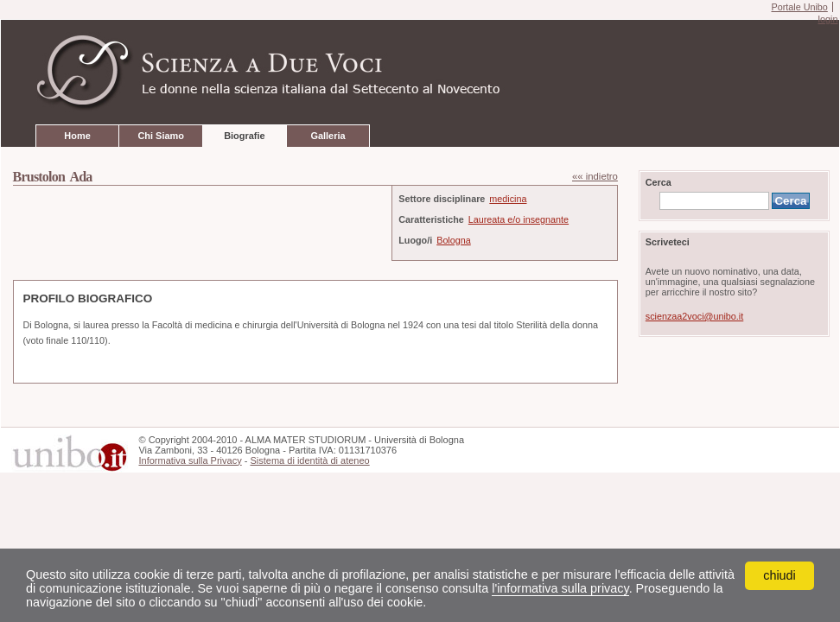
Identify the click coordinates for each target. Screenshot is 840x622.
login (827, 19)
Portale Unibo (799, 7)
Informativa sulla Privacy (190, 460)
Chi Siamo (160, 136)
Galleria (328, 136)
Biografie (244, 136)
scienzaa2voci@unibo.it (694, 316)
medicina (508, 199)
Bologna (454, 240)
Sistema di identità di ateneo (309, 460)
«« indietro (595, 176)
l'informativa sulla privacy (560, 588)
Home (77, 136)
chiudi (780, 575)
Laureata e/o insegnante (519, 219)
